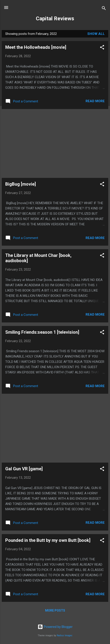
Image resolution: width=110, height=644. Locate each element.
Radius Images (65, 636)
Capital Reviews (55, 19)
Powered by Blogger (55, 627)
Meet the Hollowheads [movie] (36, 47)
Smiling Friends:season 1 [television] (42, 332)
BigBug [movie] (21, 184)
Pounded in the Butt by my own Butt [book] (48, 540)
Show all (96, 34)
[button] (102, 48)
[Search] (104, 9)
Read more (95, 101)
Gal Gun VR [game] (24, 469)
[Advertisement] (55, 143)
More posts (55, 610)
